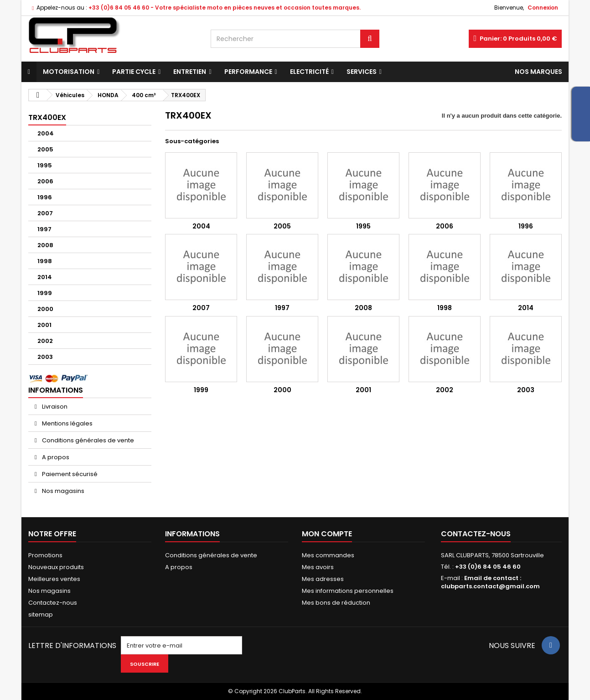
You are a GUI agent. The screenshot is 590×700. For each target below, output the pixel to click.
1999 (45, 293)
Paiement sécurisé (69, 474)
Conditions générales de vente (87, 440)
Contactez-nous (53, 603)
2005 (45, 149)
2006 (45, 181)
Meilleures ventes (54, 579)
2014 (45, 277)
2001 (44, 325)
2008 (45, 245)
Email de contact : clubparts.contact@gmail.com (490, 582)
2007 (45, 213)
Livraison (54, 407)
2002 (45, 341)
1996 (45, 197)
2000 (45, 309)
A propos (55, 457)
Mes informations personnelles (348, 591)
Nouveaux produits (56, 567)
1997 (44, 229)
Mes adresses (323, 579)
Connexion (543, 8)
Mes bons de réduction (336, 603)
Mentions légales (67, 423)
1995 (45, 165)
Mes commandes (328, 555)
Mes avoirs (318, 567)
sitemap (41, 614)
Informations (56, 390)
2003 (45, 357)
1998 (45, 261)
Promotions (45, 555)
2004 (46, 133)
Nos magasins (62, 491)
